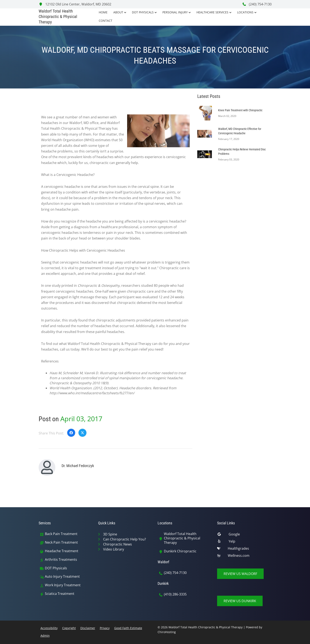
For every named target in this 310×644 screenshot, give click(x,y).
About (118, 12)
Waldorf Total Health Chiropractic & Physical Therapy (182, 538)
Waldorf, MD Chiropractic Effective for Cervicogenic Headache (240, 131)
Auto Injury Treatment (62, 577)
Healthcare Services (212, 12)
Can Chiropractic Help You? (125, 539)
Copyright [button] (69, 628)
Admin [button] (45, 636)
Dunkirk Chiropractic (180, 551)
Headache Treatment (62, 551)
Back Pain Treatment (61, 534)
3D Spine (110, 534)
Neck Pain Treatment (61, 542)
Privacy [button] (105, 628)
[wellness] (244, 557)
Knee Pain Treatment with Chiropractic (240, 110)
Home (103, 12)
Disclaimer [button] (88, 628)
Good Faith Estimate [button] (128, 628)
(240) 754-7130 (257, 4)
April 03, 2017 (81, 419)
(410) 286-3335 (175, 594)
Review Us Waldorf (240, 574)
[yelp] (244, 542)
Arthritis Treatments (61, 560)
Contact (106, 21)
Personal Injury (175, 12)
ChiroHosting (167, 632)
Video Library (114, 549)
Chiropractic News (118, 544)
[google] (244, 535)
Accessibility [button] (49, 628)
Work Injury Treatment (63, 585)
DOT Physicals (143, 12)
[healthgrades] (244, 549)
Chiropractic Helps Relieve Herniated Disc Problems (242, 152)
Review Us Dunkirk (240, 601)
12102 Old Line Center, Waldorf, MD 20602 (75, 4)
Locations (245, 12)
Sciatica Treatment (60, 594)
